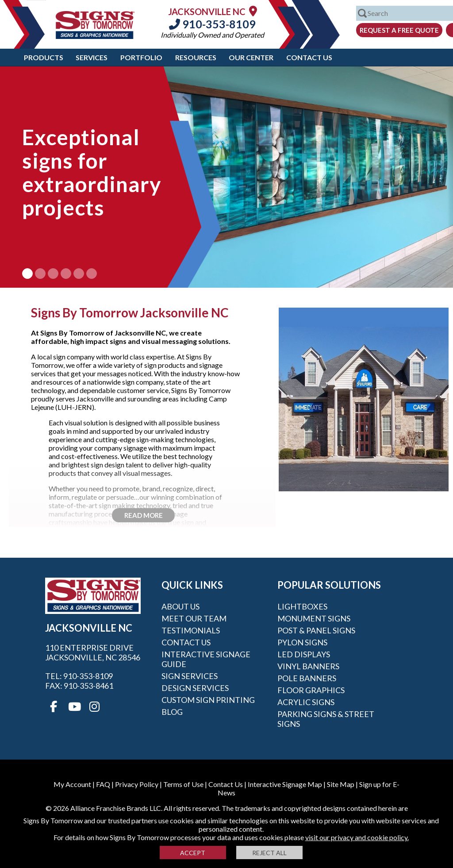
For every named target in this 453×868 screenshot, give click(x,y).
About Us (180, 606)
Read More (144, 515)
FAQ (103, 784)
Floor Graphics (311, 690)
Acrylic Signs (306, 702)
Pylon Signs (302, 642)
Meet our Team (194, 618)
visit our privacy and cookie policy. (357, 837)
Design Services (195, 688)
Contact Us (309, 57)
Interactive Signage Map (285, 784)
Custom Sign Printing (208, 700)
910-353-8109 (212, 24)
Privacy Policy (137, 784)
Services (92, 57)
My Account (72, 784)
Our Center (251, 57)
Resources (196, 57)
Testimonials (191, 630)
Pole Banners (307, 678)
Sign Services (190, 676)
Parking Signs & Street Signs (326, 719)
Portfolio (141, 57)
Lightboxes (302, 606)
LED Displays (304, 654)
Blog (172, 712)
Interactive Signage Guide (206, 659)
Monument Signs (314, 618)
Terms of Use (183, 784)
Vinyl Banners (308, 666)
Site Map (341, 784)
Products (44, 57)
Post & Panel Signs (316, 630)
